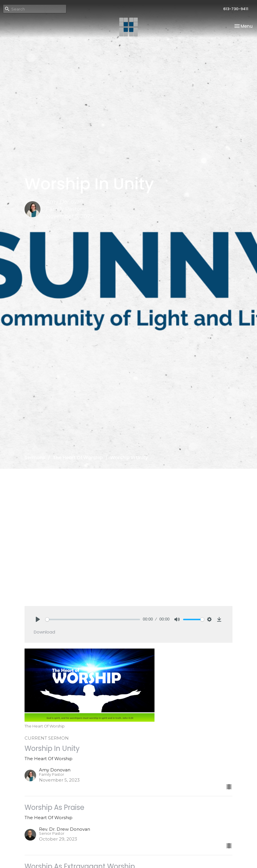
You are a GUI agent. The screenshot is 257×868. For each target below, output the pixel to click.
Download (44, 632)
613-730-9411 (236, 9)
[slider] (93, 619)
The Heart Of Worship (78, 458)
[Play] (38, 619)
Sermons (35, 458)
